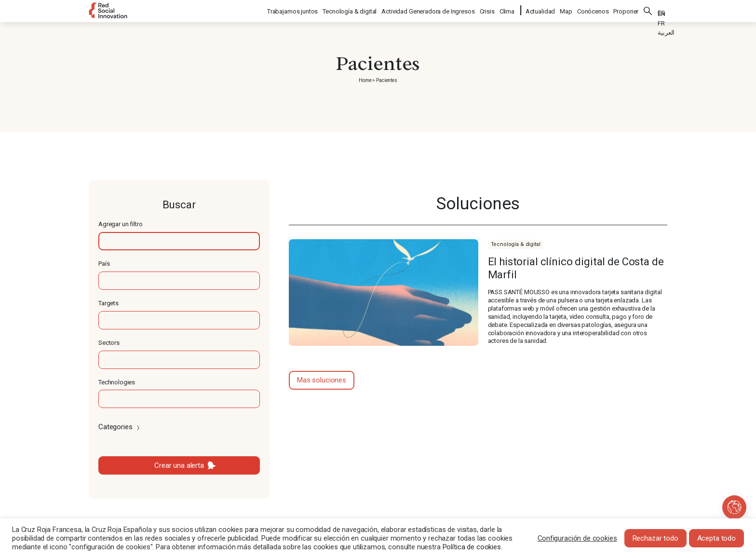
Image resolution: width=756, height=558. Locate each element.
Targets (108, 303)
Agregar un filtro (120, 224)
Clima (507, 10)
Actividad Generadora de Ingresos (428, 10)
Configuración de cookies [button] (577, 538)
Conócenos (593, 10)
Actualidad (540, 10)
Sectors (109, 343)
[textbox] (179, 241)
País (104, 264)
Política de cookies (472, 547)
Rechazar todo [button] (655, 538)
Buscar (648, 10)
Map (566, 10)
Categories (120, 427)
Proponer (626, 10)
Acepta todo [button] (716, 538)
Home (365, 80)
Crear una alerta (179, 465)
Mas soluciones (322, 380)
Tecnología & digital (350, 10)
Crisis (488, 10)
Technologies (117, 382)
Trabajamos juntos (293, 10)
